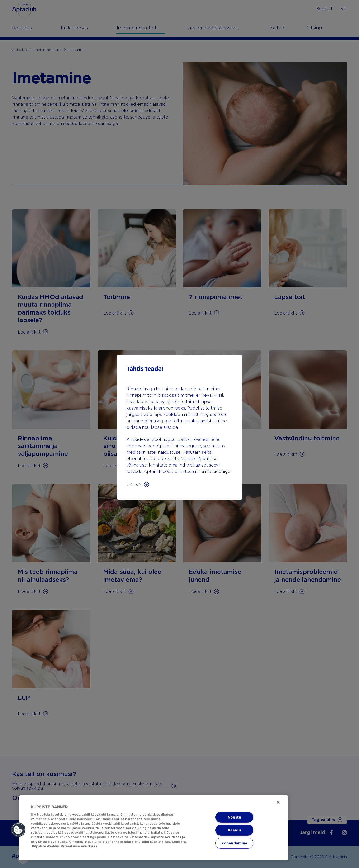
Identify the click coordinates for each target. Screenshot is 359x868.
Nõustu (234, 817)
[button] (18, 830)
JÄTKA (134, 484)
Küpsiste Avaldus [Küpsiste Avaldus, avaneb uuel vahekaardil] (46, 846)
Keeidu (234, 830)
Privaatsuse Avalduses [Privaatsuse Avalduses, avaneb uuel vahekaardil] (79, 846)
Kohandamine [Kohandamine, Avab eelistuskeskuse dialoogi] (234, 843)
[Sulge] (278, 802)
